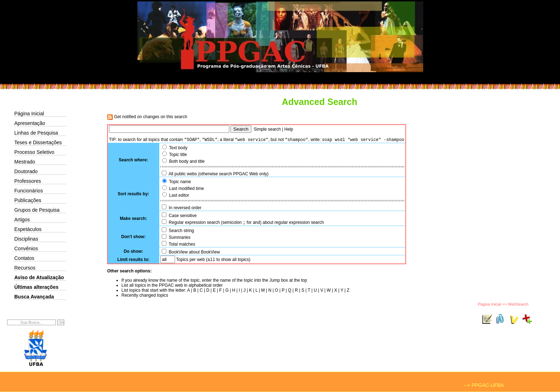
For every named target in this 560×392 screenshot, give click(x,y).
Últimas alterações (36, 287)
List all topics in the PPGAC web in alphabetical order (172, 286)
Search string (181, 231)
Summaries (179, 238)
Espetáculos (28, 229)
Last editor (178, 196)
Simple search (267, 129)
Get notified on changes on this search (151, 117)
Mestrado (25, 162)
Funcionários (29, 191)
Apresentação (30, 123)
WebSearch (518, 305)
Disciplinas (26, 239)
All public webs (182, 175)
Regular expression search (194, 223)
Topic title (177, 155)
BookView (177, 253)
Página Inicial (29, 114)
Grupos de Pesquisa (37, 210)
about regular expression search (293, 223)
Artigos (22, 220)
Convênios (26, 248)
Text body (177, 149)
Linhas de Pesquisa (36, 133)
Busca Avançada (34, 297)
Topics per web (191, 260)
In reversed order (184, 208)
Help (289, 129)
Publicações (28, 200)
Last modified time (186, 189)
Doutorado (26, 171)
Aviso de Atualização (39, 277)
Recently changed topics (145, 296)
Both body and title (186, 162)
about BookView (204, 253)
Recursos (25, 268)
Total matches (181, 245)
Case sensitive (182, 216)
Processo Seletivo (34, 152)
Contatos (24, 258)
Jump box (279, 281)
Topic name (179, 182)
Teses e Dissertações (38, 142)
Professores (28, 181)
